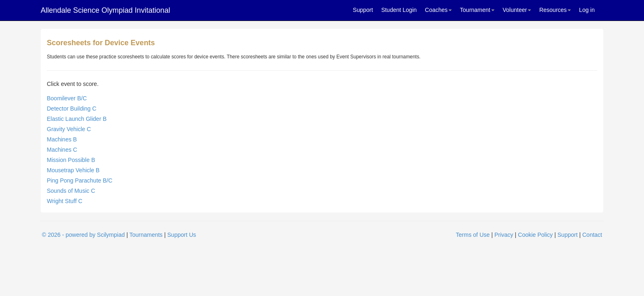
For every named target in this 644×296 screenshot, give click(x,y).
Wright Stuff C (65, 201)
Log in (587, 10)
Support (363, 10)
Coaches (438, 10)
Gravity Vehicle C (69, 129)
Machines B (62, 139)
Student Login (399, 10)
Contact (592, 235)
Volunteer (517, 10)
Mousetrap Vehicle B (73, 170)
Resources (555, 10)
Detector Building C (72, 109)
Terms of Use (473, 235)
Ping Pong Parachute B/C (80, 180)
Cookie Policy (535, 235)
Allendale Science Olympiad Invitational (105, 10)
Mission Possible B (71, 160)
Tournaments (146, 235)
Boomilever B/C (67, 98)
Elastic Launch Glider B (77, 119)
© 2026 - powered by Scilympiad (83, 235)
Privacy (504, 235)
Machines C (62, 150)
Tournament (477, 10)
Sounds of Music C (71, 191)
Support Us (182, 235)
